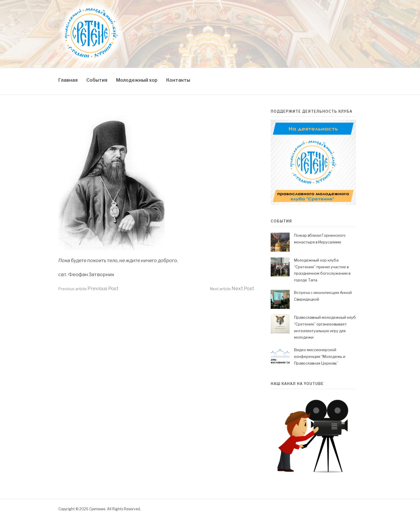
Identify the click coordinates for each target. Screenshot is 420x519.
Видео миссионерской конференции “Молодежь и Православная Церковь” (320, 356)
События (97, 80)
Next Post (232, 289)
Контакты (178, 80)
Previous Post (88, 289)
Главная (68, 80)
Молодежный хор (137, 80)
